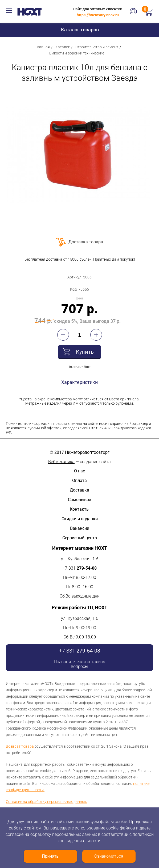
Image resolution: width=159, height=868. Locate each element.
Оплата (79, 480)
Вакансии (80, 528)
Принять (50, 856)
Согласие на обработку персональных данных (46, 802)
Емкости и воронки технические (77, 53)
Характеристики (79, 382)
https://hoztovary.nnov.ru (98, 15)
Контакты (80, 509)
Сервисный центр (80, 538)
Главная (43, 47)
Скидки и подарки (80, 519)
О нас (79, 471)
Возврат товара (20, 746)
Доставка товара (86, 242)
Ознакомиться (109, 856)
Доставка (79, 490)
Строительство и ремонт (97, 47)
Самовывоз (79, 500)
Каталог (63, 47)
